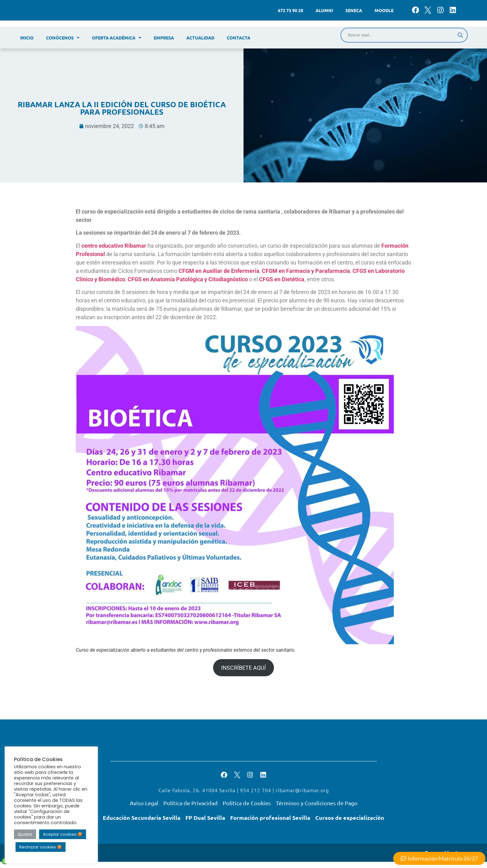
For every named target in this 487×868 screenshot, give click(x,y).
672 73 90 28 (291, 10)
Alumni (324, 10)
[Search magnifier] (460, 35)
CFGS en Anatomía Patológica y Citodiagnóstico (188, 279)
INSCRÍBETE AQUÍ (243, 668)
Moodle (384, 10)
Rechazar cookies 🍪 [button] (41, 847)
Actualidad (200, 38)
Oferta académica (117, 38)
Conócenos (63, 38)
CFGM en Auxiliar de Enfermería (219, 271)
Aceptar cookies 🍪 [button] (63, 834)
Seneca (354, 10)
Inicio (27, 38)
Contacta (239, 38)
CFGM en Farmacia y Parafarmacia (306, 271)
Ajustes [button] (25, 834)
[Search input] (401, 35)
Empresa (164, 38)
